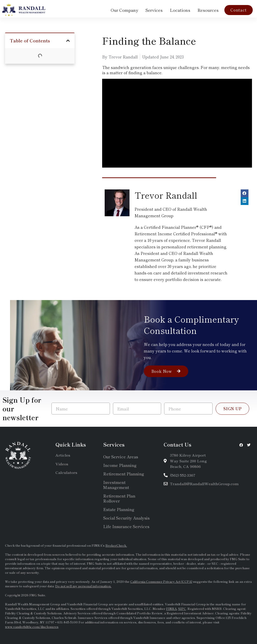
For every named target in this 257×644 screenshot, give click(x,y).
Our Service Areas (121, 457)
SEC (215, 563)
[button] (68, 41)
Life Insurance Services (126, 526)
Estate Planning (119, 509)
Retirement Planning (124, 474)
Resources (208, 10)
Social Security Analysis (126, 518)
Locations (180, 10)
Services (154, 10)
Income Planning (120, 465)
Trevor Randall (166, 195)
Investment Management (116, 485)
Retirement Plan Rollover (119, 498)
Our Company (124, 10)
